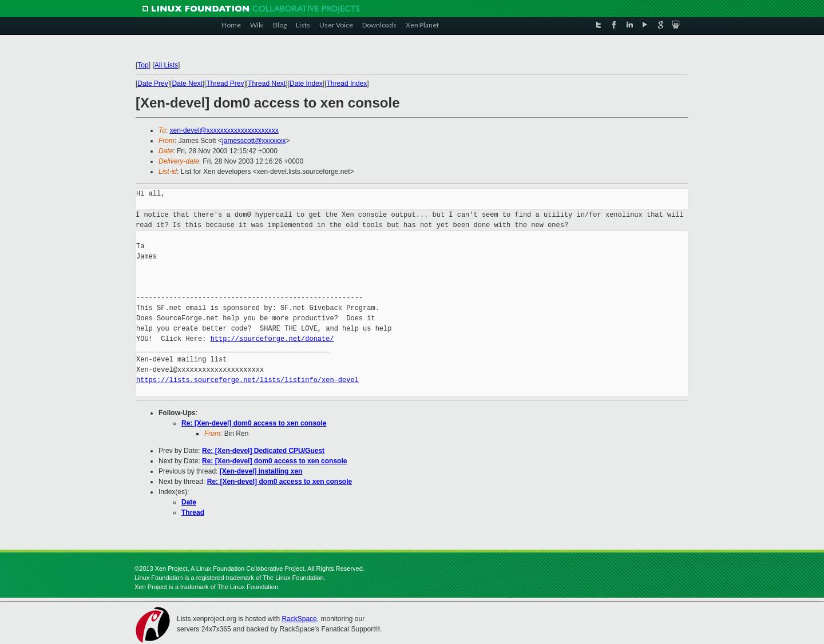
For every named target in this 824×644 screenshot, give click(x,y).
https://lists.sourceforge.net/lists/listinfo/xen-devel (247, 380)
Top (143, 65)
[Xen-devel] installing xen (261, 471)
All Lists (166, 65)
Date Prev (152, 84)
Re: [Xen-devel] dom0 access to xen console (254, 423)
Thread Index (347, 84)
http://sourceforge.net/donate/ (272, 339)
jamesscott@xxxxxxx (254, 141)
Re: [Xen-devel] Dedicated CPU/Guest (263, 451)
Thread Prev (225, 84)
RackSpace (299, 619)
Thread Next (267, 84)
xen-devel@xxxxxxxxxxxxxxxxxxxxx (224, 130)
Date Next (187, 84)
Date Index (306, 84)
